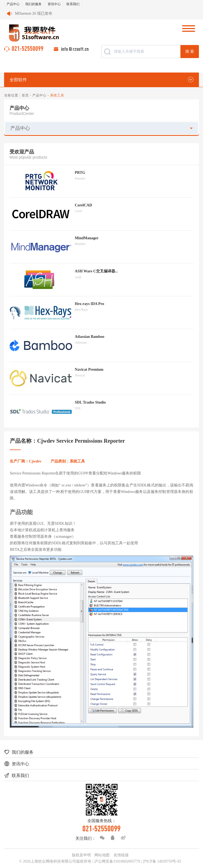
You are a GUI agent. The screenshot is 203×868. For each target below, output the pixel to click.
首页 (25, 95)
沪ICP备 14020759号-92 (162, 861)
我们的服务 (33, 4)
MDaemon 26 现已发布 (34, 13)
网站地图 (102, 855)
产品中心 (13, 4)
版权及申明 (81, 855)
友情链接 (121, 855)
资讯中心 (54, 4)
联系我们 (73, 4)
